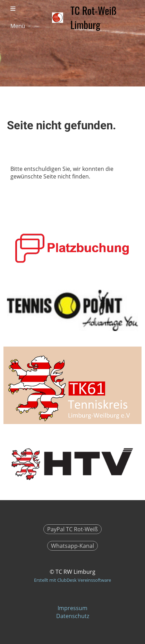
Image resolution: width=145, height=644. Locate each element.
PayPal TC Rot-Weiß (72, 529)
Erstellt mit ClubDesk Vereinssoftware (72, 580)
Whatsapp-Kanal (72, 546)
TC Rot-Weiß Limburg (93, 18)
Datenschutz (73, 616)
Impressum (72, 608)
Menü (18, 18)
